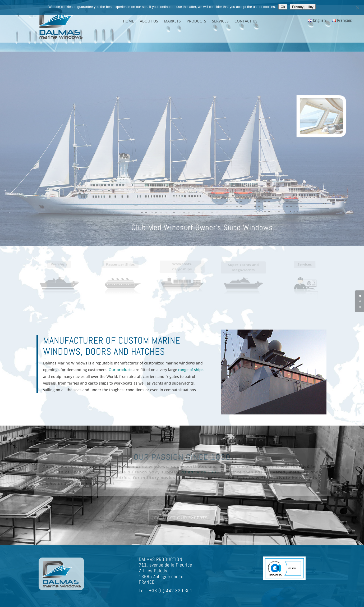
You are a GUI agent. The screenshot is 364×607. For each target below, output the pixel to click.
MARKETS (172, 21)
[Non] (357, 8)
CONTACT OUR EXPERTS (181, 518)
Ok (283, 7)
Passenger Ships (121, 267)
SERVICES (220, 21)
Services (305, 267)
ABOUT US (149, 21)
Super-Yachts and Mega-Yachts (243, 270)
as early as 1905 (200, 472)
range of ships (190, 370)
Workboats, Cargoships (182, 269)
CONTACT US (246, 21)
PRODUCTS (196, 21)
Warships (59, 267)
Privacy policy (303, 7)
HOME (128, 21)
